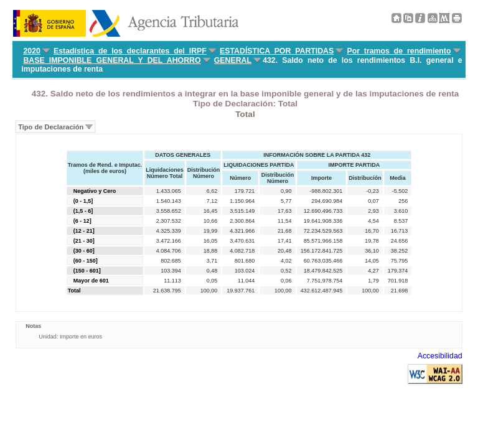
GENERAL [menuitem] (233, 60)
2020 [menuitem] (31, 51)
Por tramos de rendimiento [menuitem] (399, 51)
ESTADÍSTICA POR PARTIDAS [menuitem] (277, 51)
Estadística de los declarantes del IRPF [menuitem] (130, 51)
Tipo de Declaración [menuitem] (51, 127)
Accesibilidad (440, 356)
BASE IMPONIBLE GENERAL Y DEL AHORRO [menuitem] (112, 60)
